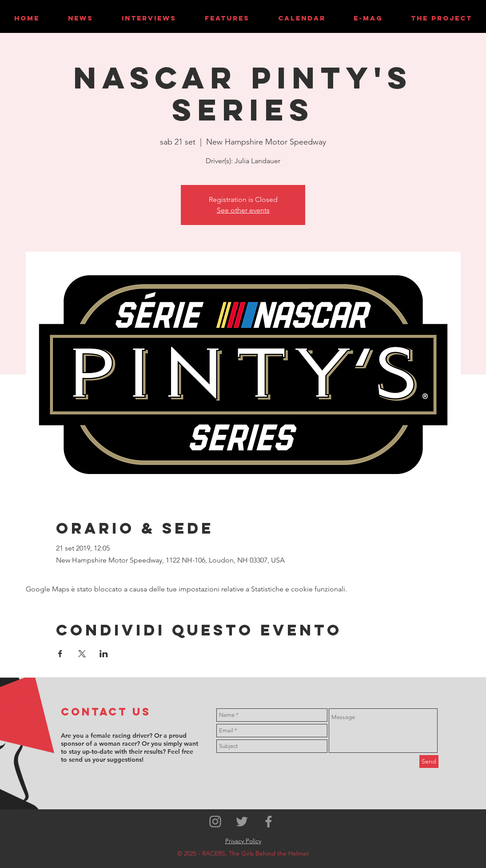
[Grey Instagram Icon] (215, 822)
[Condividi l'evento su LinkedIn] (104, 654)
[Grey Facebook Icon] (269, 822)
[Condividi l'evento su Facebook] (60, 654)
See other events (243, 210)
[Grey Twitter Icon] (242, 822)
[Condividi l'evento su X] (82, 654)
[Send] (429, 762)
